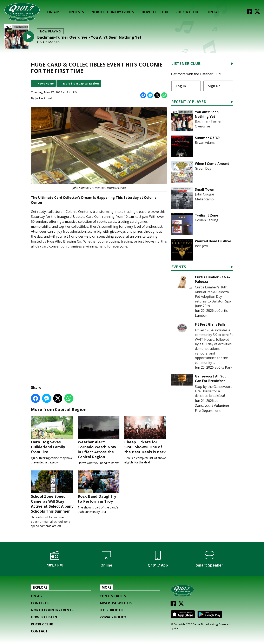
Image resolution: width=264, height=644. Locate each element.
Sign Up (214, 86)
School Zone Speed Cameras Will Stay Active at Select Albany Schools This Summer (52, 493)
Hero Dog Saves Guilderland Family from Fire (52, 436)
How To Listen (155, 12)
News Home (46, 83)
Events (179, 267)
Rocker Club (187, 12)
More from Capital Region (81, 83)
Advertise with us (116, 604)
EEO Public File (112, 611)
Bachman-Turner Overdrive (208, 124)
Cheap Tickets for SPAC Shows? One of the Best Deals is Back (146, 436)
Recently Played (189, 102)
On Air (53, 12)
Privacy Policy (113, 618)
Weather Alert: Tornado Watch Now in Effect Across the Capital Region (99, 438)
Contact (214, 12)
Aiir (176, 629)
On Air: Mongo (48, 42)
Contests (75, 12)
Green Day (203, 168)
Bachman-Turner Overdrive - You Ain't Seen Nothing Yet (89, 37)
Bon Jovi (201, 246)
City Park (225, 367)
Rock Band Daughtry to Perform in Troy (99, 488)
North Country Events (113, 12)
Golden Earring (207, 220)
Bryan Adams (205, 143)
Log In (181, 86)
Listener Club (186, 64)
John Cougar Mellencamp (205, 197)
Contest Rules (113, 597)
